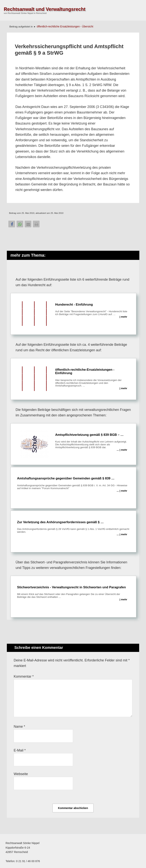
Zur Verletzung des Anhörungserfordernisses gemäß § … (73, 527)
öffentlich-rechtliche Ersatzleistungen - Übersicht (65, 26)
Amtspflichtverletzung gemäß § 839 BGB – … (73, 444)
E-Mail (20, 750)
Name (19, 727)
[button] (12, 224)
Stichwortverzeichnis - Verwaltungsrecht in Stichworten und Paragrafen (73, 592)
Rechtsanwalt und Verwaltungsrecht (45, 9)
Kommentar (24, 676)
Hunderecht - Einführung (73, 314)
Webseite (21, 774)
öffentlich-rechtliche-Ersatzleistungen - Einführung (73, 379)
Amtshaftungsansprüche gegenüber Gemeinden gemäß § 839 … (73, 483)
